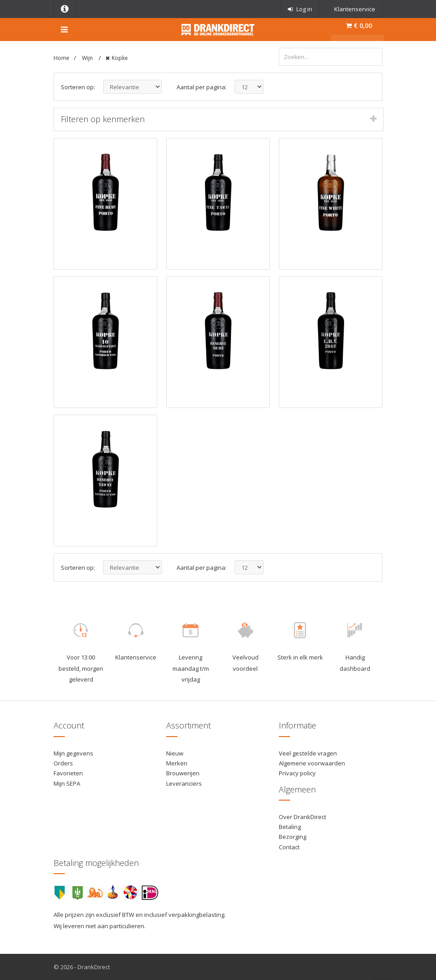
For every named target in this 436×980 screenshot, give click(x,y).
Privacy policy (297, 773)
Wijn (88, 58)
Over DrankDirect (302, 817)
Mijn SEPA (67, 783)
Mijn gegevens (73, 753)
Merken (177, 763)
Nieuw (175, 753)
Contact (289, 847)
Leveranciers (184, 783)
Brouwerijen (183, 773)
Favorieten (68, 773)
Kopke (120, 58)
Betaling (290, 827)
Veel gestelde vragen (308, 753)
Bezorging (293, 837)
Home (61, 58)
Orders (63, 763)
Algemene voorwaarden (312, 763)
